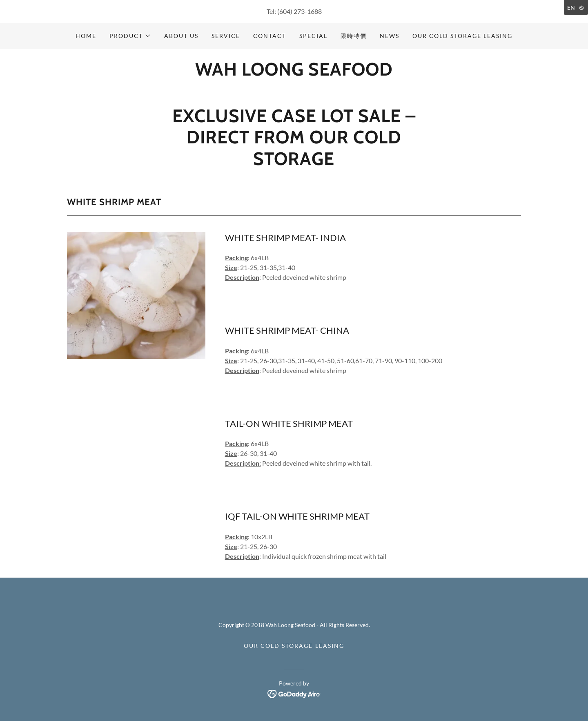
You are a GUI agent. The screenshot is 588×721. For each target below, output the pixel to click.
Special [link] (313, 36)
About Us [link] (181, 36)
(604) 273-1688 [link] (300, 11)
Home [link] (86, 36)
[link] (294, 73)
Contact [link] (270, 36)
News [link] (390, 36)
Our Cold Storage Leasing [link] (462, 36)
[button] (130, 36)
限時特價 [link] (354, 36)
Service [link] (226, 36)
